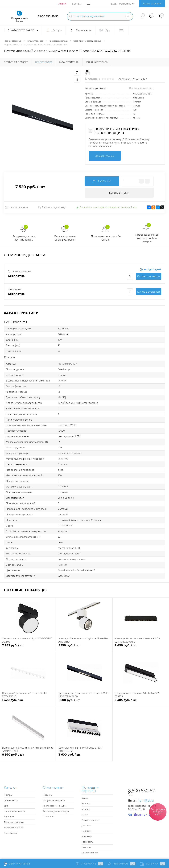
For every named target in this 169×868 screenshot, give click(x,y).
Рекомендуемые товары (56, 811)
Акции (62, 4)
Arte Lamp (138, 98)
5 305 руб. (141, 702)
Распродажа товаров (158, 812)
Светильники (11, 800)
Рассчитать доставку (52, 207)
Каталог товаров (22, 30)
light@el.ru (146, 801)
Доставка (87, 825)
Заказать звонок (152, 4)
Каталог (86, 809)
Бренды (77, 4)
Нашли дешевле (17, 207)
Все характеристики (141, 88)
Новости (86, 847)
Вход (114, 4)
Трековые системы (14, 822)
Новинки (48, 795)
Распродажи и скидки (55, 806)
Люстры (8, 795)
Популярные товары (54, 800)
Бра (6, 806)
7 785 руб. (28, 647)
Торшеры (9, 817)
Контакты (87, 836)
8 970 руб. (28, 756)
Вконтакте (139, 815)
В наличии (49, 817)
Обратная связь (17, 864)
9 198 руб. (84, 647)
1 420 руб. (28, 702)
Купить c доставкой (148, 276)
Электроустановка (14, 827)
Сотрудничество (90, 820)
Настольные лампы (14, 811)
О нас (85, 815)
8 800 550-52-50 (48, 16)
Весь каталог (11, 833)
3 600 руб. (84, 756)
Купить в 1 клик (119, 193)
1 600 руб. (84, 702)
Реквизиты (87, 842)
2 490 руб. (141, 647)
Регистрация (127, 4)
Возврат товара (90, 853)
